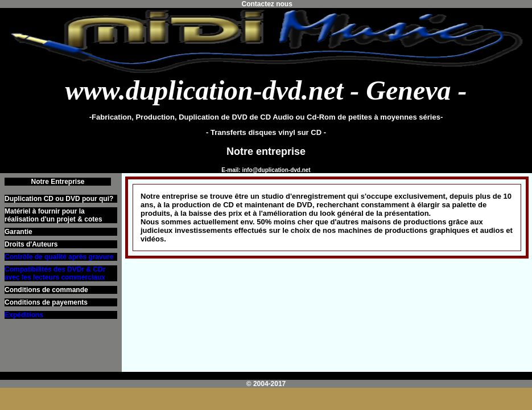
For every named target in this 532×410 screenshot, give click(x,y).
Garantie (18, 232)
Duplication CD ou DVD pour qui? (59, 199)
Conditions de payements (46, 302)
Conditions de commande (46, 290)
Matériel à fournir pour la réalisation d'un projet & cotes (53, 215)
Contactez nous (266, 4)
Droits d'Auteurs (31, 244)
